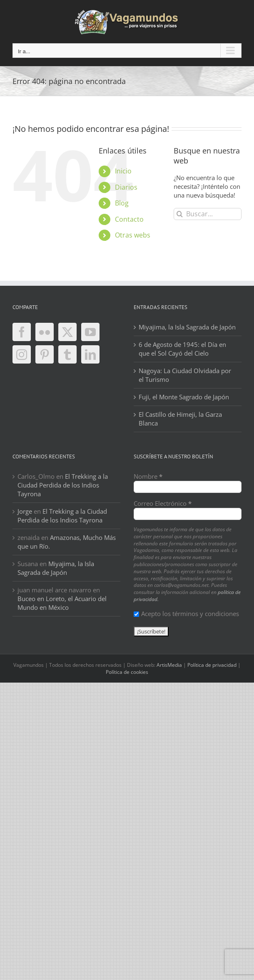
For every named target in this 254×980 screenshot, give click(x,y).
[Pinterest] (45, 354)
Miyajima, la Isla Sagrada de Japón (187, 327)
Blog (122, 203)
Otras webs (133, 235)
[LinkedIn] (90, 354)
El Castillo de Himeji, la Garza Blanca (180, 419)
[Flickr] (45, 332)
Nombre (148, 476)
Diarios (126, 187)
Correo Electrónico (163, 503)
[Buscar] (180, 214)
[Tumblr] (67, 354)
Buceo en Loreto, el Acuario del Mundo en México (62, 603)
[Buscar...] (208, 214)
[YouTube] (90, 332)
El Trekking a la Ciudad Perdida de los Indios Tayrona (63, 485)
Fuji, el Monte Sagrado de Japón (184, 397)
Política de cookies (127, 672)
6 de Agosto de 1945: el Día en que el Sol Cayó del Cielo (182, 349)
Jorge (25, 511)
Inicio (123, 171)
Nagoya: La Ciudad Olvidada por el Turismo (185, 375)
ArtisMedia (169, 665)
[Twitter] (67, 332)
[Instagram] (22, 354)
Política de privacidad (212, 665)
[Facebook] (22, 332)
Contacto (129, 219)
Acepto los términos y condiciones (186, 614)
